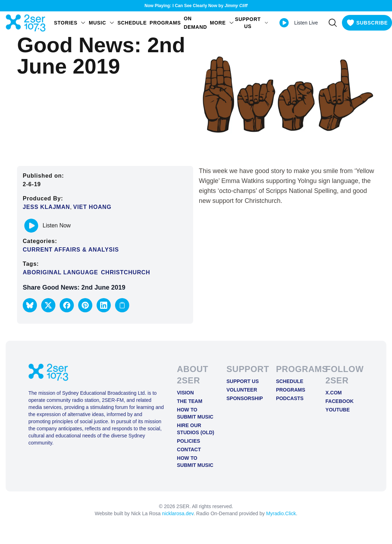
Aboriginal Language (60, 272)
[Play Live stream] (284, 23)
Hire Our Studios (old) (195, 429)
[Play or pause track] (31, 226)
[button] (30, 305)
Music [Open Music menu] (102, 23)
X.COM (334, 393)
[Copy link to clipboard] (122, 305)
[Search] (333, 23)
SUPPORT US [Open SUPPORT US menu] (252, 23)
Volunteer (242, 390)
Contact (189, 449)
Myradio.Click (281, 513)
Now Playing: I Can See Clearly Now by (196, 6)
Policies (188, 441)
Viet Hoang (92, 207)
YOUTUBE (338, 410)
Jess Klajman (46, 207)
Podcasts (290, 398)
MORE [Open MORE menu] (222, 23)
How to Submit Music (195, 413)
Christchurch (125, 272)
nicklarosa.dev (178, 513)
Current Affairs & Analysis (71, 250)
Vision (185, 393)
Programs (165, 23)
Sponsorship (245, 398)
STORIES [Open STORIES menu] (70, 23)
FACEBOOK (340, 401)
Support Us (243, 381)
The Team (190, 401)
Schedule (132, 23)
